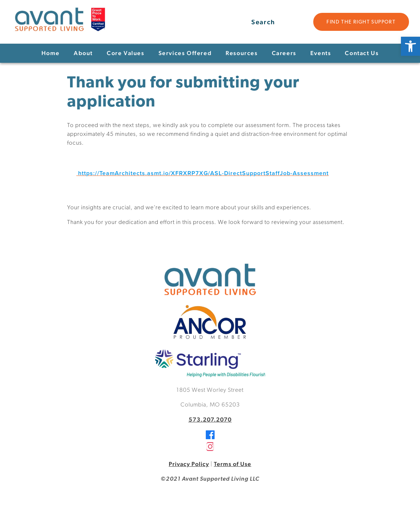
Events (321, 53)
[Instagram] (210, 449)
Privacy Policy (189, 464)
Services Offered (185, 53)
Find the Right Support (361, 22)
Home (51, 53)
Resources (242, 53)
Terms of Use (233, 464)
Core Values (126, 53)
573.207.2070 (210, 420)
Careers (284, 53)
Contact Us (362, 53)
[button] (410, 46)
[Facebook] (210, 437)
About (83, 53)
